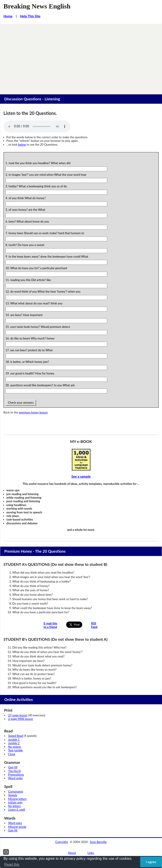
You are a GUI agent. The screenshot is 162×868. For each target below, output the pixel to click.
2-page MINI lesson (21, 719)
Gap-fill (13, 767)
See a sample (81, 476)
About (72, 853)
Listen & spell (17, 810)
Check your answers (21, 403)
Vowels (13, 795)
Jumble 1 (14, 740)
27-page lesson (18, 715)
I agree (151, 862)
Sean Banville (98, 842)
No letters (14, 806)
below (22, 145)
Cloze (12, 754)
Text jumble (16, 750)
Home (8, 16)
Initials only (15, 802)
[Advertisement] (81, 57)
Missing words (17, 827)
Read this (12, 865)
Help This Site (30, 16)
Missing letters (17, 799)
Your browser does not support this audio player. (37, 126)
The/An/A (15, 771)
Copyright (62, 842)
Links (91, 853)
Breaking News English (37, 6)
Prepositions (16, 775)
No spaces (15, 747)
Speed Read (16, 736)
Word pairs (15, 823)
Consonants (16, 792)
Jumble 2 (14, 743)
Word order (16, 778)
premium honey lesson (33, 412)
